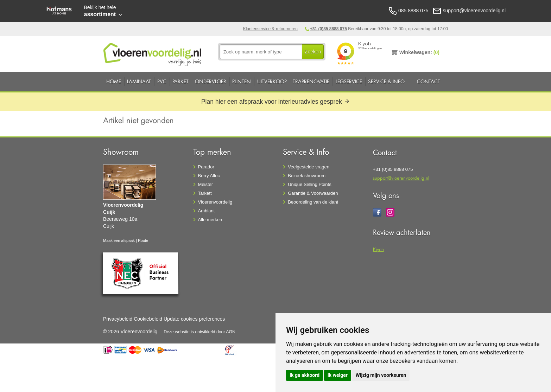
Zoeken (313, 52)
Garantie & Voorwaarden (313, 193)
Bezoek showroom (307, 176)
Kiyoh (378, 249)
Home (114, 81)
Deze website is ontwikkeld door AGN (199, 332)
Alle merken (210, 220)
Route (143, 240)
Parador (206, 167)
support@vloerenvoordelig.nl (401, 178)
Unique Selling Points (310, 184)
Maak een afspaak (119, 240)
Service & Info (386, 81)
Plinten (242, 81)
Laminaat (139, 81)
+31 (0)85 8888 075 (328, 29)
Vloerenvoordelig (215, 202)
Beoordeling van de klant (313, 202)
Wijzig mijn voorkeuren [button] (381, 375)
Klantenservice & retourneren (270, 29)
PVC (162, 81)
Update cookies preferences (194, 319)
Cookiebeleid (148, 319)
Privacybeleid (118, 319)
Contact (429, 81)
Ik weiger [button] (338, 375)
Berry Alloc (209, 176)
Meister (206, 184)
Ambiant (207, 211)
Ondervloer (211, 81)
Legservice (349, 81)
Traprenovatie (311, 81)
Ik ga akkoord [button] (305, 375)
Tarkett (205, 193)
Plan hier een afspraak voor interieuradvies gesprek (275, 102)
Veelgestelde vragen (309, 167)
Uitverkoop (272, 81)
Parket (180, 81)
